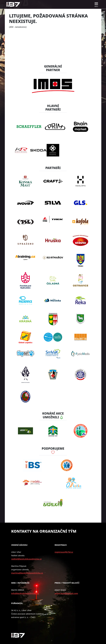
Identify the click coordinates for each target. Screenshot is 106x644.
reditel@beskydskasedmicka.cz (26, 559)
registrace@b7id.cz (64, 552)
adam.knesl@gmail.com (66, 593)
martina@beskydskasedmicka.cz (27, 573)
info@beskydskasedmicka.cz (25, 593)
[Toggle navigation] (96, 4)
